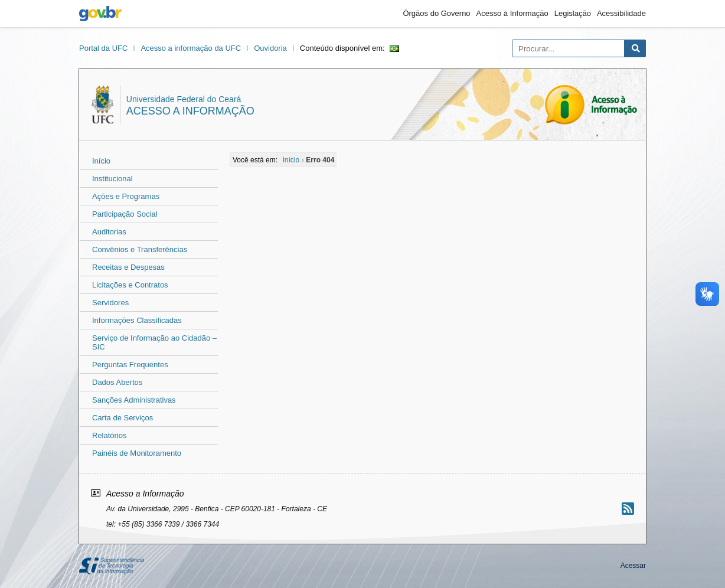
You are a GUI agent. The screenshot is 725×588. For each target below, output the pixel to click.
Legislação (573, 13)
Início (101, 161)
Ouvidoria (270, 48)
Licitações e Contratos (130, 285)
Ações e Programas (126, 196)
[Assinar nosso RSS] (628, 509)
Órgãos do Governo (436, 13)
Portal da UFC (103, 48)
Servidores (110, 303)
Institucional (112, 179)
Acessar (633, 566)
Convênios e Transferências (140, 249)
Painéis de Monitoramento (137, 453)
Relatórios (110, 435)
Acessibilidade (621, 13)
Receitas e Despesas (128, 267)
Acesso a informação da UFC (191, 48)
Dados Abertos (117, 382)
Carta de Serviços (123, 418)
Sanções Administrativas (134, 400)
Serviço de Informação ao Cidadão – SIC (154, 342)
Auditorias (109, 232)
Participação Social (125, 214)
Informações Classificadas (137, 320)
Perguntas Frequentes (130, 365)
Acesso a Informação (190, 111)
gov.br (100, 14)
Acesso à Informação (512, 13)
